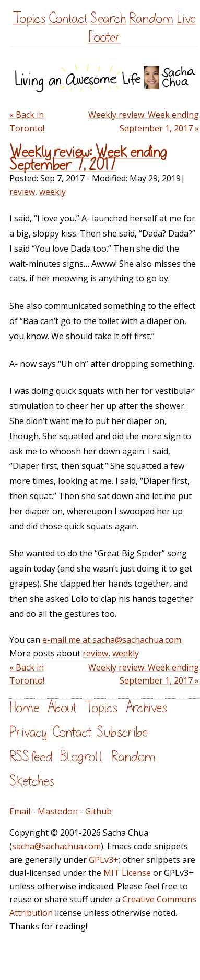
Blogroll (82, 757)
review (22, 192)
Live (186, 18)
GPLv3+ (104, 860)
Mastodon (58, 811)
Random (151, 18)
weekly (52, 192)
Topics (29, 18)
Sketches (32, 781)
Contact (68, 18)
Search (108, 18)
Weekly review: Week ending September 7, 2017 (88, 159)
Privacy (28, 732)
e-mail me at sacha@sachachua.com (112, 640)
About (62, 708)
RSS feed (31, 757)
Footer (104, 37)
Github (98, 811)
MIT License (127, 873)
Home (24, 708)
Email (20, 811)
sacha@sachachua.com (56, 846)
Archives (146, 708)
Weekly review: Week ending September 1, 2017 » (144, 121)
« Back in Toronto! (27, 121)
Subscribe (122, 732)
